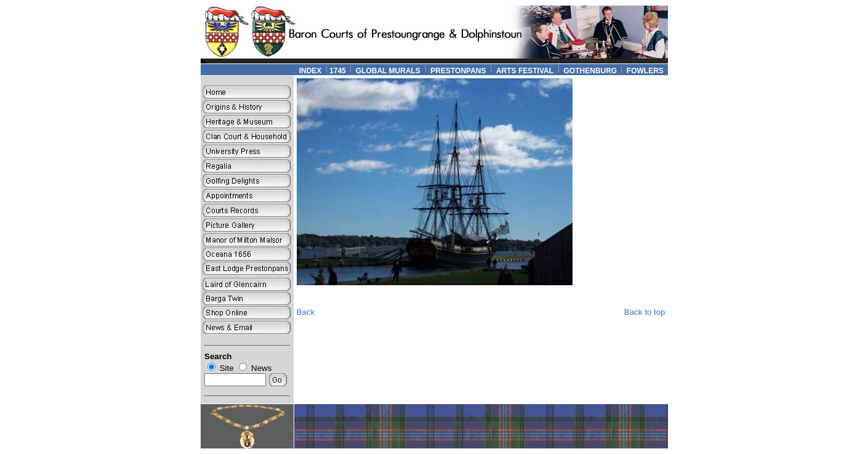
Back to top (645, 312)
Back (306, 312)
